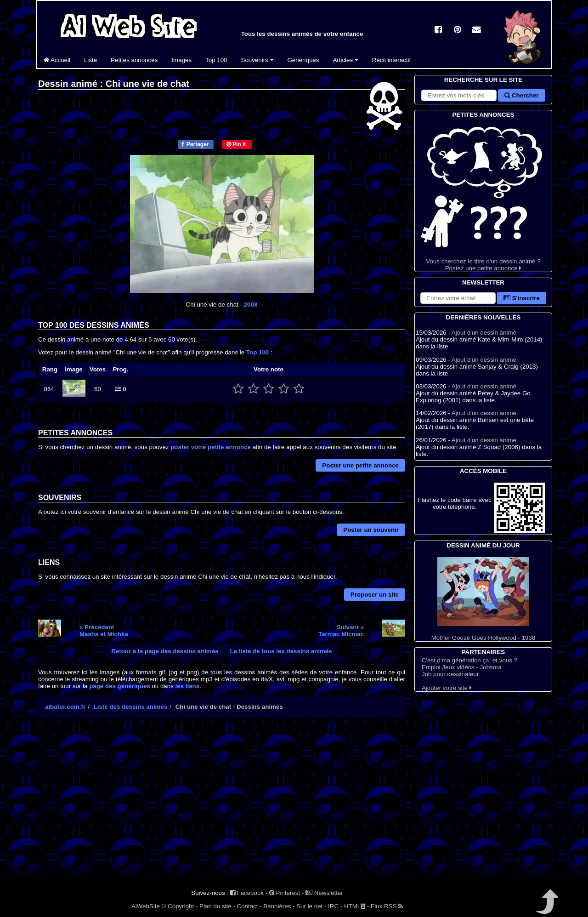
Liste (90, 60)
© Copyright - (180, 906)
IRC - (335, 906)
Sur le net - (311, 906)
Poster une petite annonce (360, 465)
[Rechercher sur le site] (459, 95)
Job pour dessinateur (450, 674)
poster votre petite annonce (211, 447)
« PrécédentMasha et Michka (104, 631)
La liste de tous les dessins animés (281, 651)
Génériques (303, 60)
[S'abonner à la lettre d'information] (458, 298)
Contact (248, 906)
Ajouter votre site (447, 688)
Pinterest (285, 893)
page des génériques (120, 686)
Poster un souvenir (371, 530)
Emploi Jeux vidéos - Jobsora (462, 667)
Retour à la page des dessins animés (165, 651)
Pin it (236, 144)
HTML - (356, 906)
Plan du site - (217, 906)
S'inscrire (522, 298)
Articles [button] (345, 60)
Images (181, 60)
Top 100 (216, 60)
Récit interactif (391, 60)
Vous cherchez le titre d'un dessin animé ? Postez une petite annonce (483, 196)
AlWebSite (146, 906)
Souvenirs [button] (257, 60)
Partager (195, 144)
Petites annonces (134, 60)
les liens (188, 686)
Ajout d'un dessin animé (484, 333)
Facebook (247, 893)
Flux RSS (387, 906)
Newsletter (324, 893)
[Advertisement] (222, 805)
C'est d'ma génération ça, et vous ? (469, 660)
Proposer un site (375, 595)
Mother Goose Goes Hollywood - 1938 (483, 599)
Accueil (57, 60)
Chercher (521, 95)
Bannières (277, 906)
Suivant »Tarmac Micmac (341, 631)
